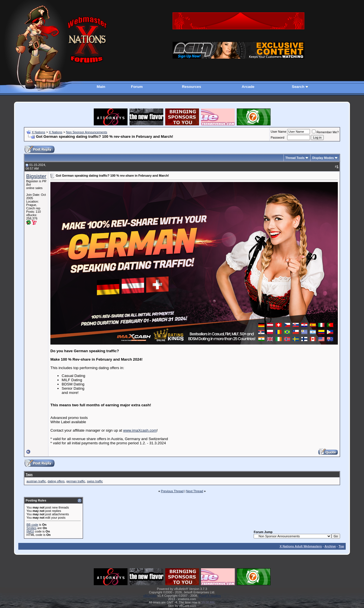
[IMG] (30, 531)
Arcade (248, 87)
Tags (29, 474)
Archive (330, 546)
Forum (137, 87)
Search (298, 87)
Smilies (31, 528)
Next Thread (195, 491)
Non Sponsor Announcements (86, 132)
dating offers (56, 481)
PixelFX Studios (210, 596)
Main (101, 87)
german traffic (76, 481)
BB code (32, 525)
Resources (191, 87)
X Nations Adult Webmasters (301, 546)
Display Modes (323, 158)
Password (278, 137)
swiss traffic (95, 481)
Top (341, 546)
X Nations (39, 132)
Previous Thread (172, 491)
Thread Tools (295, 158)
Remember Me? (325, 132)
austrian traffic (36, 481)
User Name (279, 132)
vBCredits (150, 596)
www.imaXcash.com (140, 430)
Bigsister (36, 176)
